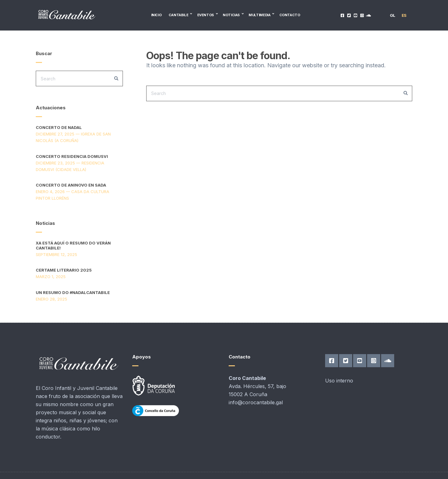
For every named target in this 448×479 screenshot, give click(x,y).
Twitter (349, 15)
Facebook (342, 15)
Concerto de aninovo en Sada (71, 185)
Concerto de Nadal (59, 127)
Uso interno (339, 381)
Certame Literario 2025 (64, 270)
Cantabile (179, 15)
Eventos (206, 15)
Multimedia (259, 15)
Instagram (362, 15)
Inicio (156, 15)
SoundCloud (369, 15)
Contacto (290, 15)
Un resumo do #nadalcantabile (73, 292)
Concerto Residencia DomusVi (72, 156)
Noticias (231, 15)
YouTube (355, 15)
